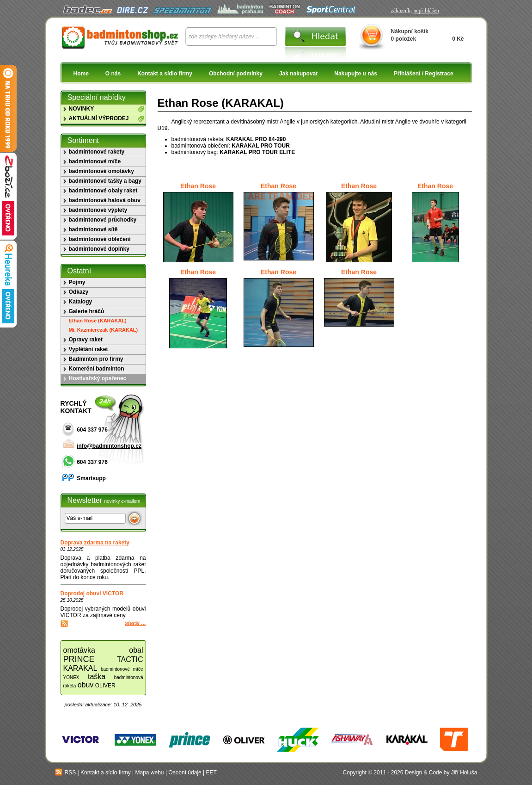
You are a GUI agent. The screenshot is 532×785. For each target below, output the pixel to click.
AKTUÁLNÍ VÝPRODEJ (99, 118)
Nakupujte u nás (356, 74)
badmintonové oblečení (100, 239)
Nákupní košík (410, 31)
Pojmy (77, 282)
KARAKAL (80, 668)
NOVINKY (82, 109)
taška (97, 677)
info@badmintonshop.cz (109, 446)
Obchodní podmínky (236, 74)
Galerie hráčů (87, 311)
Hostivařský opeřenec (98, 378)
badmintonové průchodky (103, 220)
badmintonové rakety (97, 152)
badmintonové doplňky (99, 249)
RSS (66, 773)
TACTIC (130, 659)
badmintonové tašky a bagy (105, 181)
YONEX (71, 677)
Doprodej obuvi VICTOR (92, 593)
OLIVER (105, 686)
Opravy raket (86, 340)
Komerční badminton (97, 369)
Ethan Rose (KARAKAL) (98, 321)
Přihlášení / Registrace (424, 74)
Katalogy (81, 302)
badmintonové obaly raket (103, 191)
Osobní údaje (185, 773)
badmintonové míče (95, 161)
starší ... (135, 623)
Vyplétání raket (89, 349)
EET (211, 773)
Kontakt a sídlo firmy (165, 74)
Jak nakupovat (298, 74)
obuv (86, 685)
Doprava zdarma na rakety (95, 543)
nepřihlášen (426, 11)
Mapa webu (150, 773)
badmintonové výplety (98, 210)
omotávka (79, 650)
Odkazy (79, 292)
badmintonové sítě (93, 229)
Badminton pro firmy (96, 359)
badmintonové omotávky (101, 171)
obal (136, 650)
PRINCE (79, 659)
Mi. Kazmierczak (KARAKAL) (104, 330)
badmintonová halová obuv (105, 200)
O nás (113, 74)
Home (81, 74)
